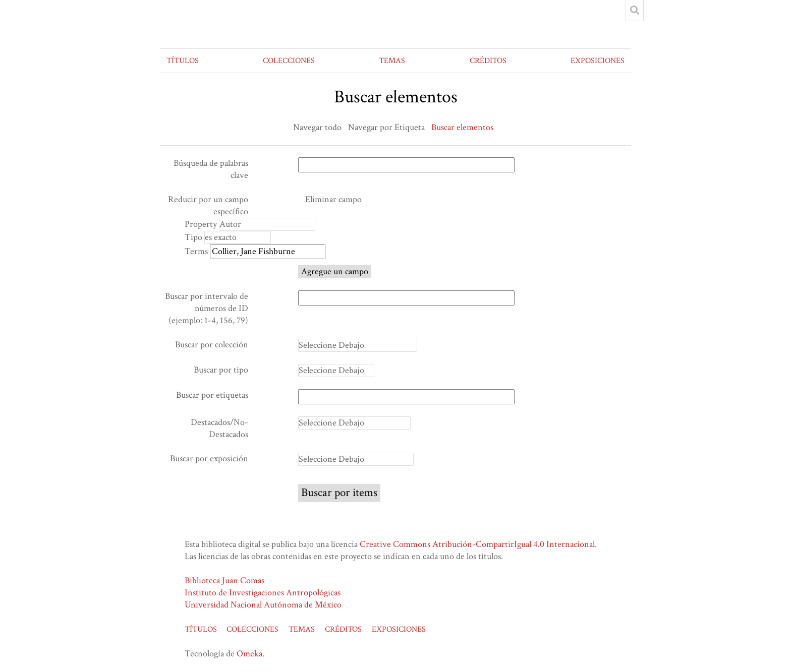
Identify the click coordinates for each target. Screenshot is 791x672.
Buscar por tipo (221, 370)
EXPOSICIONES (598, 61)
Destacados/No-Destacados (219, 428)
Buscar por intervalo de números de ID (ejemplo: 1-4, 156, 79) (207, 308)
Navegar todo (317, 127)
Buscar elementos (462, 127)
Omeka (249, 654)
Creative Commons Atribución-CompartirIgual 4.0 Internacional (477, 544)
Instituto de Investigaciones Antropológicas (263, 593)
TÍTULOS (183, 61)
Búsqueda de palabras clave (211, 169)
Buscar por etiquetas (212, 395)
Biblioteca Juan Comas (224, 581)
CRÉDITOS (488, 61)
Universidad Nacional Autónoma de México (263, 605)
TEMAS (392, 61)
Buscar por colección (212, 345)
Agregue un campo (335, 271)
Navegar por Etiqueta (386, 127)
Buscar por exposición (209, 459)
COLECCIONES (289, 61)
